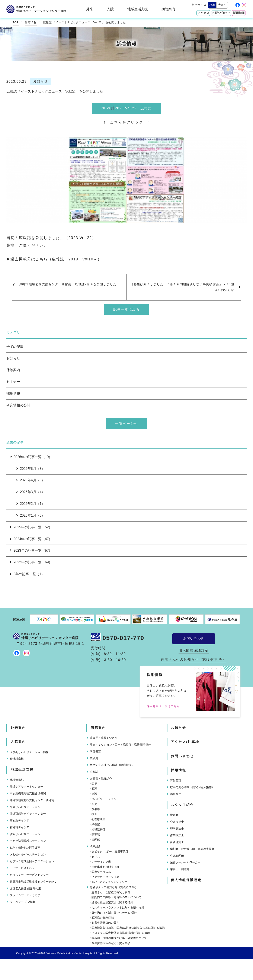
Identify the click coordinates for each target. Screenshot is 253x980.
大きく (222, 5)
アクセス (204, 13)
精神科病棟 (17, 759)
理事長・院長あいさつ (104, 738)
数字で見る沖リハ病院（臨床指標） (112, 765)
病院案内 (168, 9)
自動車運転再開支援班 (105, 867)
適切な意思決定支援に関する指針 (112, 902)
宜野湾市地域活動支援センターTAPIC (33, 882)
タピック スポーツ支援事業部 (110, 851)
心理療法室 (98, 819)
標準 (212, 5)
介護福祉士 (177, 822)
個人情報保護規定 (194, 650)
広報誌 (94, 772)
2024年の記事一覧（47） (31, 539)
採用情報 (239, 13)
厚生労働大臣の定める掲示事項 (111, 943)
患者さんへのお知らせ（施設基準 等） (194, 659)
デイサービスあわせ (22, 868)
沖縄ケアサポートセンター (26, 787)
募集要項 (176, 781)
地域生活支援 (138, 9)
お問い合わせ (221, 13)
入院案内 (18, 742)
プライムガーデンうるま (25, 895)
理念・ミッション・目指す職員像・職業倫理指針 (120, 745)
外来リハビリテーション (25, 807)
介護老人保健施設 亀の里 (25, 888)
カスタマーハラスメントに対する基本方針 (118, 907)
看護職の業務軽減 (103, 918)
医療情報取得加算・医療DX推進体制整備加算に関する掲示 (128, 928)
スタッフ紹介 (182, 805)
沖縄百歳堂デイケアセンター (28, 814)
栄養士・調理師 (180, 869)
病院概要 (95, 752)
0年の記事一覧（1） (27, 574)
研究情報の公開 (18, 405)
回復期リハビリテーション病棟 (29, 752)
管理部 (96, 840)
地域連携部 (17, 780)
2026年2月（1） (31, 504)
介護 (94, 794)
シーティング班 (101, 862)
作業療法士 (177, 835)
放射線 (96, 809)
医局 (94, 784)
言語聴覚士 (177, 842)
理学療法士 (177, 829)
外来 (90, 9)
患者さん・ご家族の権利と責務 (111, 892)
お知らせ (13, 358)
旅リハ (96, 857)
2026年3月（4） (31, 492)
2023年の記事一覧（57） (31, 550)
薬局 (94, 804)
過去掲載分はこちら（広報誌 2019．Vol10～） (56, 259)
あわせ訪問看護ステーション (28, 841)
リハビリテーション (104, 799)
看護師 (174, 815)
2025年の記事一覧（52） (31, 527)
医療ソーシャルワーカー (185, 862)
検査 (94, 814)
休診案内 (13, 370)
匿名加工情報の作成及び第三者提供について (119, 938)
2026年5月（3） (31, 469)
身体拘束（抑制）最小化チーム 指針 (114, 913)
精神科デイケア (20, 827)
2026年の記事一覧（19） (31, 457)
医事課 (96, 835)
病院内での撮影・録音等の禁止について (116, 897)
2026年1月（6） (31, 515)
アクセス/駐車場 (185, 742)
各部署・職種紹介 (101, 779)
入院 (110, 9)
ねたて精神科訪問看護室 (25, 848)
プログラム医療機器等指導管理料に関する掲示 (121, 933)
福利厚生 (176, 794)
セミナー (13, 382)
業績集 (94, 758)
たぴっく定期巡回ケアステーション (32, 861)
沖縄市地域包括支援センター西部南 (32, 800)
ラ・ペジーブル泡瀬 (22, 902)
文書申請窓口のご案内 (105, 923)
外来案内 (18, 728)
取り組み (95, 846)
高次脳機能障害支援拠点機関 (28, 793)
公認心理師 (177, 856)
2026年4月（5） (31, 480)
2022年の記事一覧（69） (31, 562)
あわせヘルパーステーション (28, 854)
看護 (94, 789)
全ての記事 (15, 347)
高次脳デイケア (20, 821)
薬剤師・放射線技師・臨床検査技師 (192, 849)
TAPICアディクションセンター (111, 882)
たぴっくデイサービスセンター (29, 875)
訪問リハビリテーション (25, 834)
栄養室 (96, 824)
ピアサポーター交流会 (105, 877)
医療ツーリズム (101, 872)
